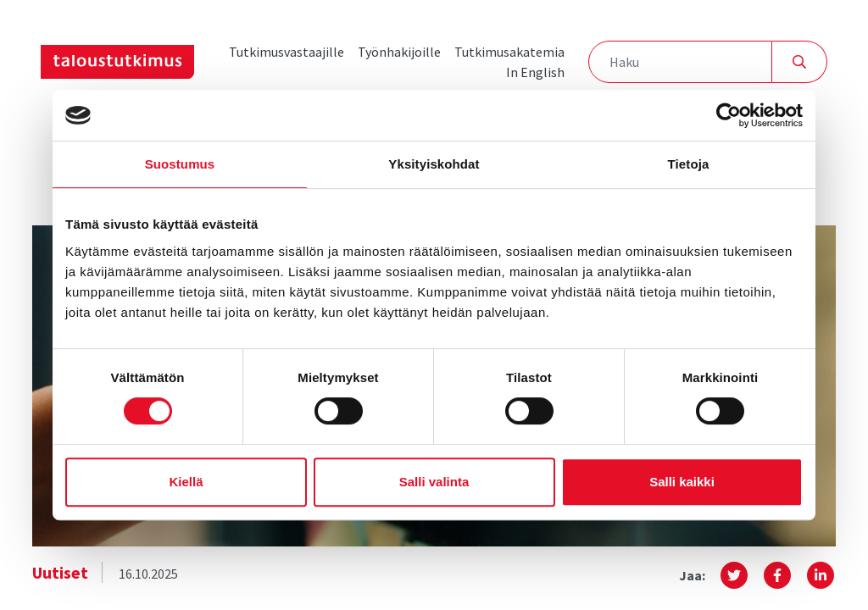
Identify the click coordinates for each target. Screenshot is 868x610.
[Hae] (800, 62)
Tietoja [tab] (689, 164)
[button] (734, 575)
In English (535, 72)
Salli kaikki (682, 482)
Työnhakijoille (399, 52)
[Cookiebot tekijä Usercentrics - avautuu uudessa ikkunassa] (729, 115)
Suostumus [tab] (180, 164)
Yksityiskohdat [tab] (434, 164)
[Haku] (680, 62)
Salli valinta (434, 482)
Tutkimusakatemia (509, 52)
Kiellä (186, 482)
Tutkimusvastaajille (287, 52)
